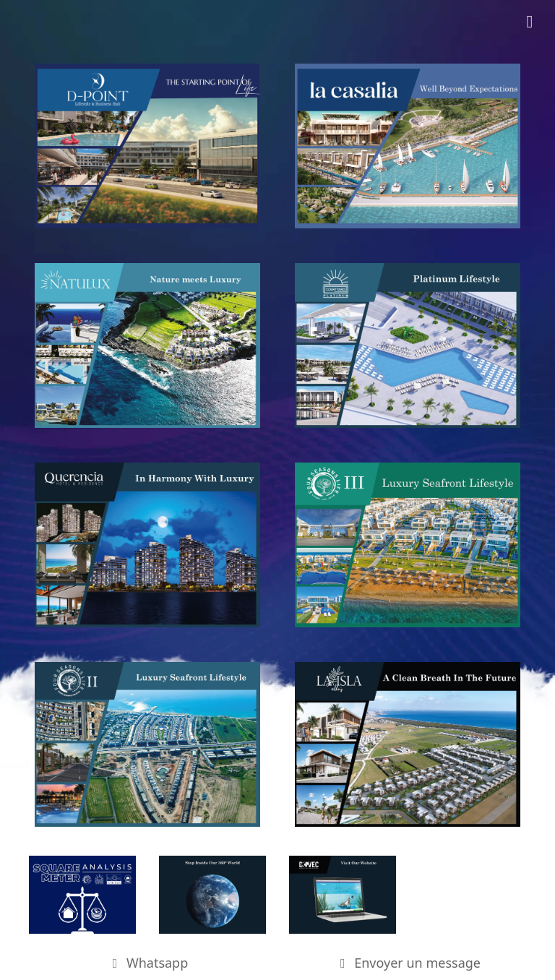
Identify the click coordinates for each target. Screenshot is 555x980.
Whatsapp (148, 963)
